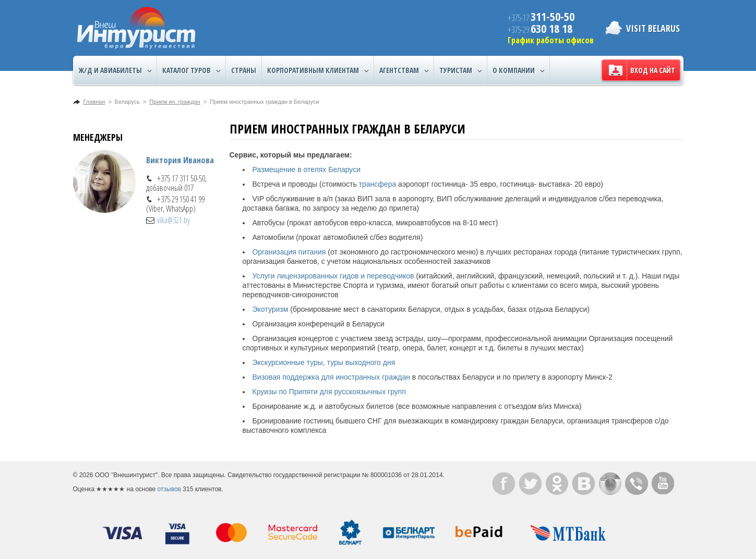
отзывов (169, 489)
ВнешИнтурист (136, 28)
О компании (518, 70)
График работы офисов (551, 40)
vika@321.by (173, 220)
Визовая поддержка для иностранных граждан (331, 377)
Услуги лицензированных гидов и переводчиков (333, 276)
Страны (244, 70)
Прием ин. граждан (175, 102)
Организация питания (289, 252)
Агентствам (404, 70)
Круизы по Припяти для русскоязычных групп (329, 392)
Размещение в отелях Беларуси (307, 169)
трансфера (378, 184)
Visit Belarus (653, 28)
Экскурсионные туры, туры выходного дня (324, 362)
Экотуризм (271, 309)
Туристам (460, 70)
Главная (94, 102)
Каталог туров (191, 70)
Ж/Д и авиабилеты (115, 70)
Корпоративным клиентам (318, 70)
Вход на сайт (653, 70)
